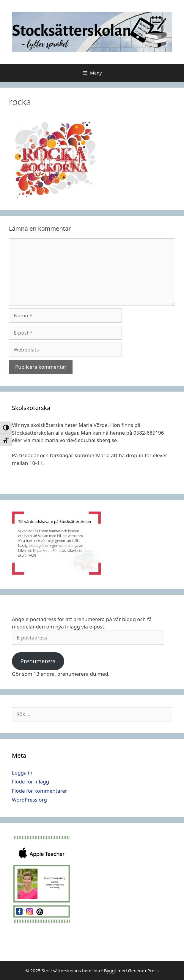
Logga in (22, 773)
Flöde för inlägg (30, 782)
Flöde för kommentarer (40, 791)
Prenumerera (38, 661)
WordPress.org (29, 800)
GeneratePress (143, 970)
